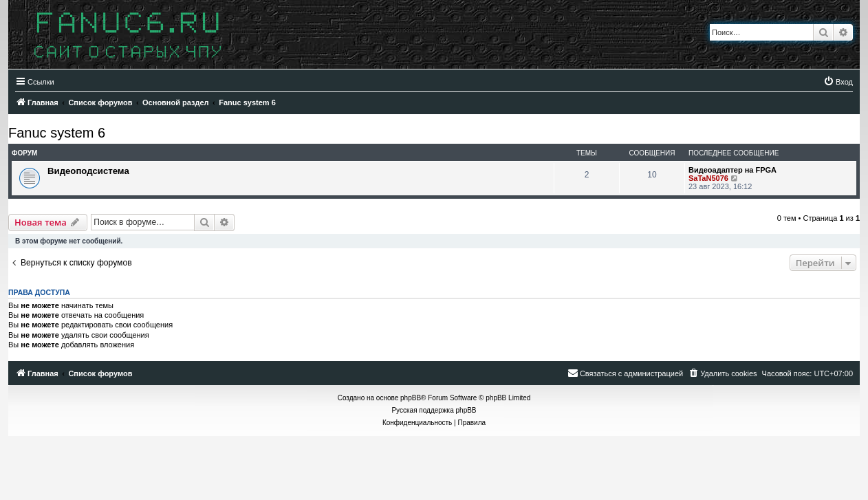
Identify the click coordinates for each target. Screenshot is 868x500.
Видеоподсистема (88, 171)
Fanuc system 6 (57, 133)
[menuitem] (838, 82)
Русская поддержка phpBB (434, 410)
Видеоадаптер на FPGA (733, 170)
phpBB (411, 398)
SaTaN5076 (708, 178)
